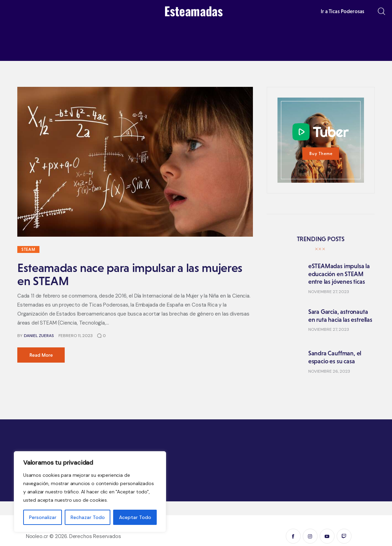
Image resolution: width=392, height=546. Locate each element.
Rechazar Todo (88, 517)
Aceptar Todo (135, 517)
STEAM (28, 249)
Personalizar (43, 517)
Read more (41, 355)
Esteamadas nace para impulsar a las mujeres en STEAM (130, 274)
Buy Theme (321, 154)
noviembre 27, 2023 (329, 292)
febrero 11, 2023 (76, 336)
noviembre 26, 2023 (329, 371)
